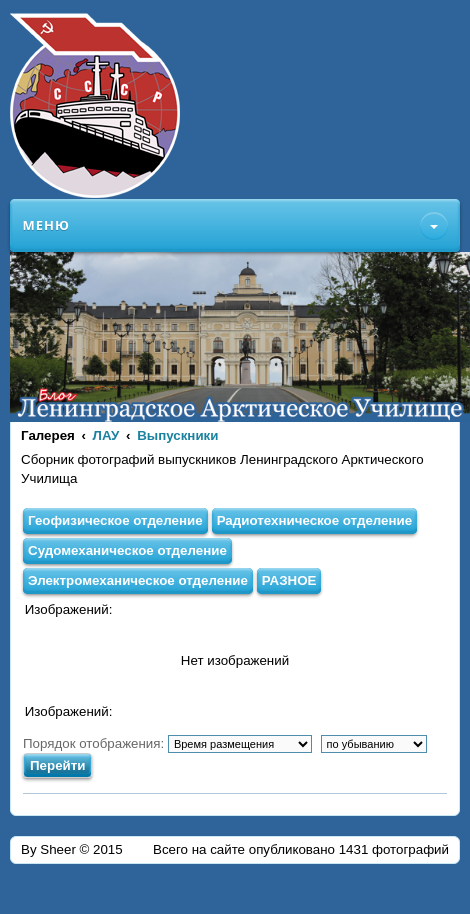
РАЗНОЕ (289, 580)
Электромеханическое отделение (138, 580)
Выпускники (177, 435)
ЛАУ (106, 435)
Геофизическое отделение (115, 520)
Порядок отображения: (167, 743)
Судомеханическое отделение (127, 550)
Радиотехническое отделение (315, 520)
